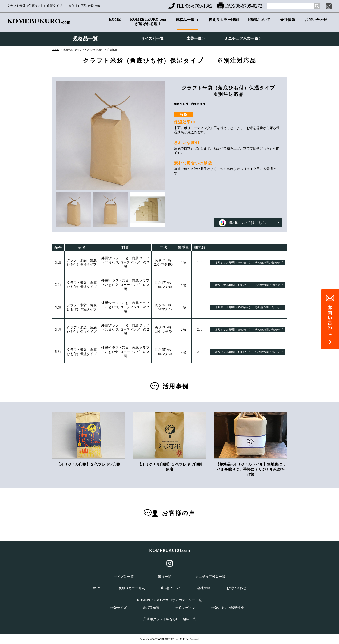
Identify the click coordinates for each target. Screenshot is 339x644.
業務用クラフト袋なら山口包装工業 (169, 619)
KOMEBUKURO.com (170, 551)
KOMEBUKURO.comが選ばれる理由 (148, 23)
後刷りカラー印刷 (224, 24)
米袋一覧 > (196, 38)
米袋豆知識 (151, 608)
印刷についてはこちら (249, 223)
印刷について (259, 24)
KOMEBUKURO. (39, 21)
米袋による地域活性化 (228, 608)
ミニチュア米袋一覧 (210, 577)
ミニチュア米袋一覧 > (243, 38)
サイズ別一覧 (124, 577)
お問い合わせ (316, 24)
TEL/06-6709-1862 (190, 6)
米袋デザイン (185, 608)
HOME (115, 23)
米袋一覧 (165, 577)
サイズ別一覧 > (154, 38)
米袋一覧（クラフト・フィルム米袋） (83, 50)
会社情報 (288, 24)
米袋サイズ (118, 608)
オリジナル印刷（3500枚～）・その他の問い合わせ (249, 262)
